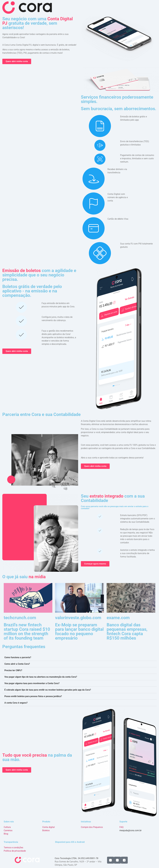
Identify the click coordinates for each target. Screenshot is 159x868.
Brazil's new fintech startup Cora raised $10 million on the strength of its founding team (27, 631)
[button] (79, 658)
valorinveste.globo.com (78, 618)
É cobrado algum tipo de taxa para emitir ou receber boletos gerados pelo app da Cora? (48, 690)
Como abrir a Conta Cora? (17, 664)
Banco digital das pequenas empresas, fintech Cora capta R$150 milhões (127, 631)
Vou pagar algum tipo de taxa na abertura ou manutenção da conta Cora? (41, 677)
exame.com (118, 618)
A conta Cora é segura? (16, 703)
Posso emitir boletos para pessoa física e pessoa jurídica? (33, 696)
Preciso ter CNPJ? (13, 670)
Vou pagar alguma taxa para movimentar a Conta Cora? (32, 683)
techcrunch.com (20, 618)
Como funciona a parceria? (18, 657)
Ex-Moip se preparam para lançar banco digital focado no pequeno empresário (79, 631)
